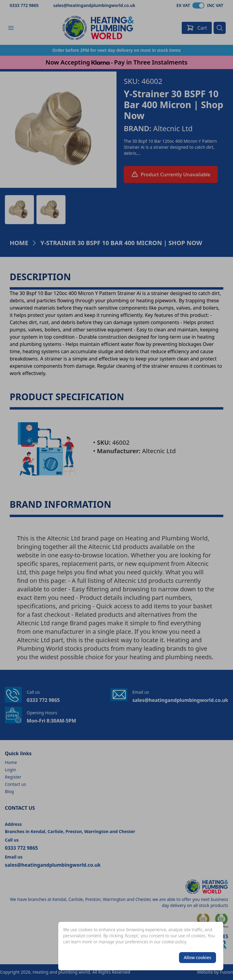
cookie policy (174, 942)
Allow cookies (198, 957)
